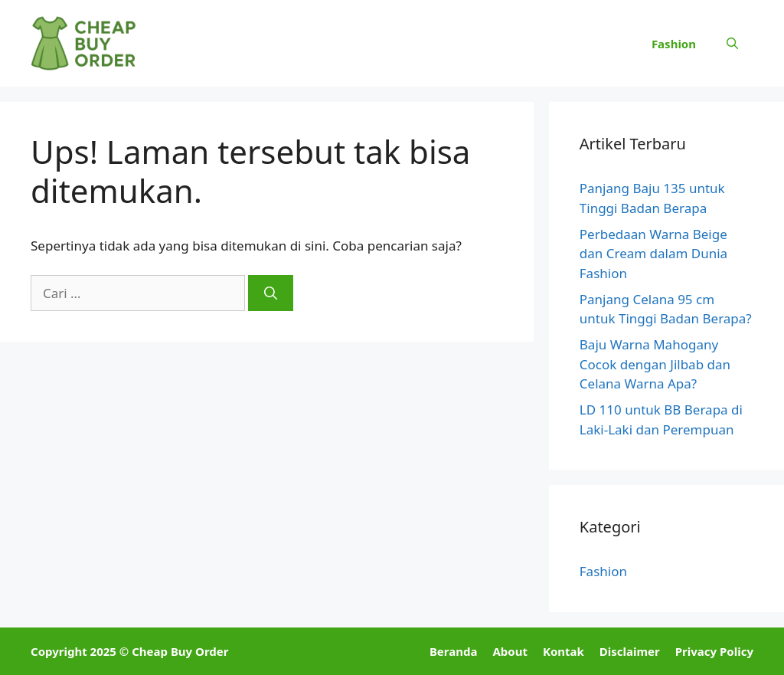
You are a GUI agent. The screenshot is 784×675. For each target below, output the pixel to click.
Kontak (563, 651)
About (510, 651)
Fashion (674, 44)
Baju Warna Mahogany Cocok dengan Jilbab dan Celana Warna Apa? (655, 364)
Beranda (454, 651)
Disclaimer (630, 651)
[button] (732, 44)
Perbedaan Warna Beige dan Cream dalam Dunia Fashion (653, 254)
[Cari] (271, 293)
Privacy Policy (714, 651)
